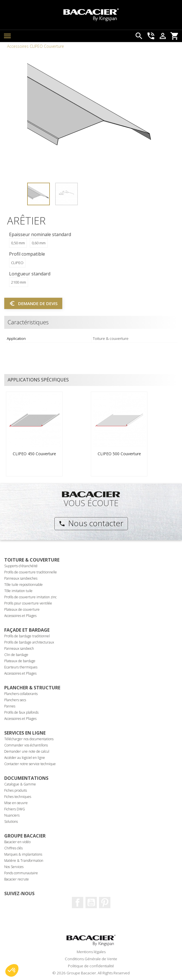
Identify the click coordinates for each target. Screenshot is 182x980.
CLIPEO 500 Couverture (119, 454)
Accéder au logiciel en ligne (25, 758)
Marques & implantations (23, 854)
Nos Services (14, 867)
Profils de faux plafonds (21, 712)
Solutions (11, 822)
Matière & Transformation (24, 861)
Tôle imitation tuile (18, 591)
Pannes (10, 706)
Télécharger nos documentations (29, 739)
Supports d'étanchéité (21, 566)
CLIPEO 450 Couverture (34, 454)
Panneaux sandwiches (21, 578)
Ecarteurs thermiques (21, 667)
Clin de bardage (16, 655)
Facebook (78, 903)
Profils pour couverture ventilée (28, 603)
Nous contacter (91, 523)
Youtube (91, 903)
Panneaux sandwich (19, 648)
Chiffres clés (13, 848)
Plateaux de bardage (20, 661)
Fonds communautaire (21, 873)
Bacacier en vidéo (17, 842)
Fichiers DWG (15, 809)
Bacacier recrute (17, 879)
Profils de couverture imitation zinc (30, 597)
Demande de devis (33, 303)
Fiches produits (16, 790)
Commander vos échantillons (26, 745)
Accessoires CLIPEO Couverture (36, 46)
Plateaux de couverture (22, 609)
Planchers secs (15, 700)
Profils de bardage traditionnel (27, 636)
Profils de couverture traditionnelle (31, 572)
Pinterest (105, 903)
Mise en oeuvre (16, 803)
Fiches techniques (18, 797)
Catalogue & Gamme (20, 784)
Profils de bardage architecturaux (29, 642)
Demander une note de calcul (27, 751)
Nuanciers (12, 815)
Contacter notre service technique (30, 764)
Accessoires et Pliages (20, 616)
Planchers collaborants (21, 694)
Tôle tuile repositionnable (23, 585)
